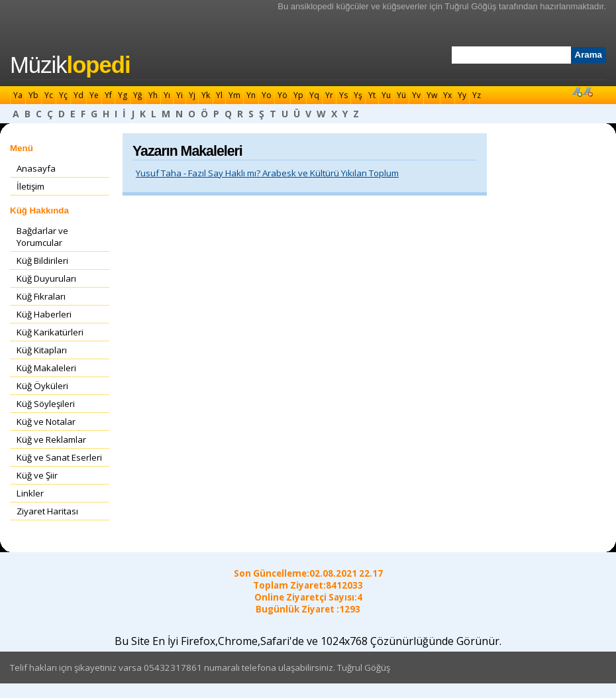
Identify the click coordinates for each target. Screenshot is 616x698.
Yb (33, 95)
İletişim (30, 186)
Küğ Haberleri (44, 314)
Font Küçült (588, 91)
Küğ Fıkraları (41, 296)
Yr (329, 95)
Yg (123, 95)
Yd (78, 95)
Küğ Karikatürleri (50, 332)
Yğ (138, 95)
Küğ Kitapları (42, 350)
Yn (251, 95)
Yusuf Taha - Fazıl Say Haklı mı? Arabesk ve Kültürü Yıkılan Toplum (267, 173)
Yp (298, 95)
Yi (180, 95)
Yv (416, 95)
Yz (477, 95)
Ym (234, 95)
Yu (386, 95)
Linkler (30, 493)
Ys (343, 95)
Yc (49, 95)
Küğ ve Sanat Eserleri (59, 457)
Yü (401, 95)
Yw (432, 95)
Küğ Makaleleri (46, 368)
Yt (372, 95)
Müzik (70, 65)
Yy (462, 95)
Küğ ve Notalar (46, 422)
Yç (63, 95)
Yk (206, 95)
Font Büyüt (577, 91)
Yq (314, 95)
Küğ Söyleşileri (46, 404)
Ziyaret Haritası (47, 511)
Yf (108, 95)
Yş (358, 95)
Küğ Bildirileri (42, 261)
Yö (282, 95)
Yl (219, 95)
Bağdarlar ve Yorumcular (42, 237)
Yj (192, 95)
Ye (94, 95)
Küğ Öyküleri (42, 386)
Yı (167, 95)
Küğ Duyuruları (46, 278)
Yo (267, 95)
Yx (447, 95)
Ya (18, 95)
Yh (153, 95)
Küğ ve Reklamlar (51, 439)
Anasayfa (36, 168)
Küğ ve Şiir (37, 475)
